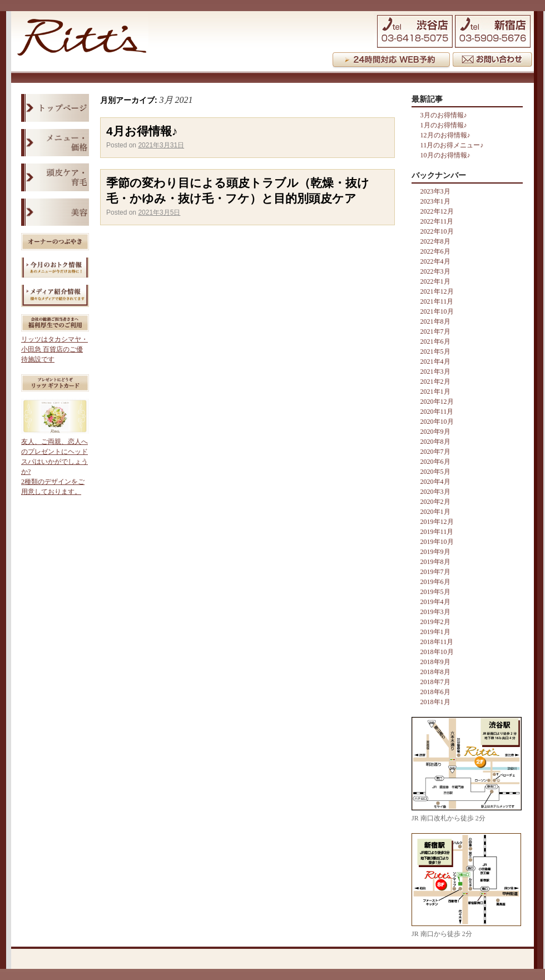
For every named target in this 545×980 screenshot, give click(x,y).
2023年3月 (435, 191)
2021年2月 (435, 382)
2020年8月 (435, 442)
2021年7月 (435, 331)
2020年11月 (437, 412)
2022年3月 (435, 271)
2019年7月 (435, 572)
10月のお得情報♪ (445, 155)
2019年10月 (437, 542)
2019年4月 (435, 602)
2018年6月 (435, 692)
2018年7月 (435, 682)
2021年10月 (437, 311)
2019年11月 (437, 532)
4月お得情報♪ (142, 131)
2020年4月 (435, 482)
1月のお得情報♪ (444, 125)
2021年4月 (435, 362)
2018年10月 (437, 652)
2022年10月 (437, 231)
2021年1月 (435, 392)
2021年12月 (437, 291)
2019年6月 (435, 582)
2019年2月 (435, 622)
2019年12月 (437, 522)
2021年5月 (435, 352)
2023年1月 (435, 201)
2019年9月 (435, 552)
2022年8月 (435, 241)
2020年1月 (435, 512)
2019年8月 (435, 562)
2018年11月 (437, 642)
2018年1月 (435, 702)
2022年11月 (437, 221)
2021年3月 (435, 372)
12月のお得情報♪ (445, 135)
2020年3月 (435, 492)
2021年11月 (437, 301)
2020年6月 (435, 462)
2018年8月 (435, 672)
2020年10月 (437, 422)
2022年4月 (435, 261)
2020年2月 (435, 502)
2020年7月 (435, 452)
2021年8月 (435, 321)
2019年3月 (435, 612)
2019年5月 (435, 592)
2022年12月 (437, 211)
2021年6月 (435, 341)
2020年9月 (435, 432)
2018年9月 (435, 662)
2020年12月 (437, 402)
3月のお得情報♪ (444, 115)
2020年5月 (435, 472)
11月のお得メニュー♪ (452, 145)
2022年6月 (435, 251)
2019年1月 (435, 632)
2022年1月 (435, 281)
